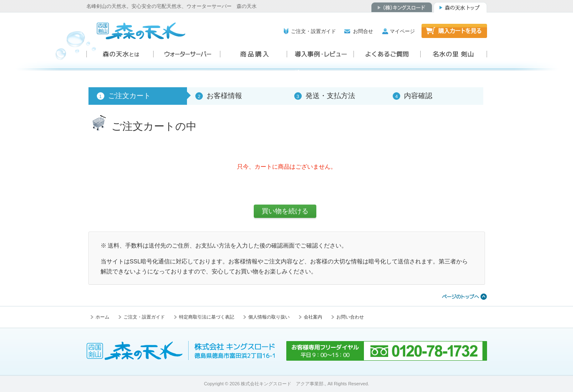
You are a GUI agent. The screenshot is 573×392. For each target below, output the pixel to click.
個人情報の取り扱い (269, 317)
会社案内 (313, 317)
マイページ (402, 31)
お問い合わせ (350, 317)
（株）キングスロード (402, 7)
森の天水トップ (460, 7)
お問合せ (363, 31)
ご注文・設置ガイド (313, 31)
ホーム (102, 317)
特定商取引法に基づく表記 (207, 317)
